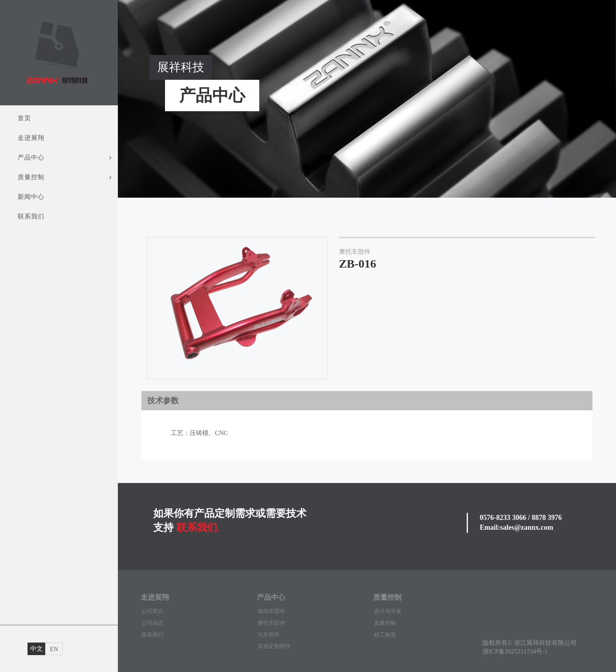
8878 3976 (547, 518)
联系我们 (152, 635)
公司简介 (152, 611)
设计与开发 (388, 611)
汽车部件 (269, 635)
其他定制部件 (274, 646)
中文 (37, 649)
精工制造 (385, 635)
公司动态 (152, 623)
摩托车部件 (271, 623)
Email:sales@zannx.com (516, 527)
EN (54, 649)
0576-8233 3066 (503, 518)
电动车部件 (271, 611)
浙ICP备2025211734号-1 (515, 651)
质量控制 (385, 623)
